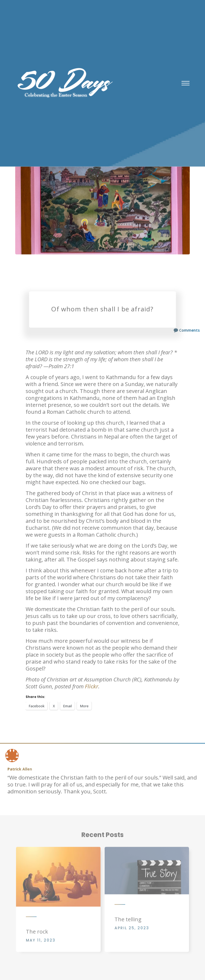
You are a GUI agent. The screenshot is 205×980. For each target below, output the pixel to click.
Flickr (92, 686)
